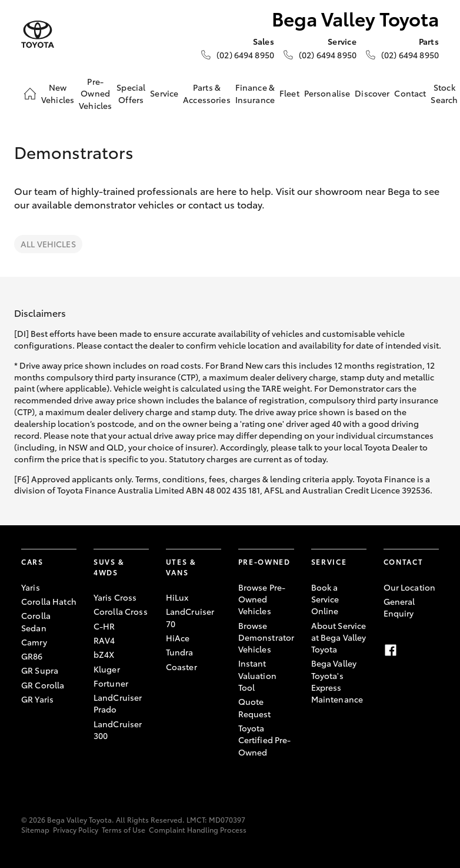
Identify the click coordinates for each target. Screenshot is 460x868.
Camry (34, 642)
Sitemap (35, 829)
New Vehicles (58, 93)
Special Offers (131, 93)
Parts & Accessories (207, 93)
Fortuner (111, 683)
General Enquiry (399, 607)
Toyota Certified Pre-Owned (265, 740)
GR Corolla (43, 685)
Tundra (180, 652)
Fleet (289, 93)
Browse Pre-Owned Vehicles (262, 599)
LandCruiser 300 (118, 730)
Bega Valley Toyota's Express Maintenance (337, 681)
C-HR (104, 626)
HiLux (177, 597)
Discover (372, 93)
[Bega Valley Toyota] (38, 34)
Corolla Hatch (49, 601)
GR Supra (40, 670)
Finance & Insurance (255, 93)
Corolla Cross (121, 611)
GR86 (32, 656)
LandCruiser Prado (118, 703)
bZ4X (104, 654)
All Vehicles (48, 244)
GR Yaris (37, 699)
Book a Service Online (325, 599)
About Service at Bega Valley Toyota (339, 637)
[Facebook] (391, 650)
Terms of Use (124, 829)
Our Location (410, 587)
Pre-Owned (264, 561)
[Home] (30, 94)
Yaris (31, 587)
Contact (410, 93)
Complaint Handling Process (198, 829)
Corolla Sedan (36, 621)
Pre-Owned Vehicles (95, 93)
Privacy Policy (76, 829)
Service (164, 93)
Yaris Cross (115, 597)
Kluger (107, 669)
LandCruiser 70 (190, 617)
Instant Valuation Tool (257, 675)
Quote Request (255, 707)
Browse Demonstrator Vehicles (266, 637)
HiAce (178, 638)
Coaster (181, 667)
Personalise (327, 93)
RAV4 (104, 640)
